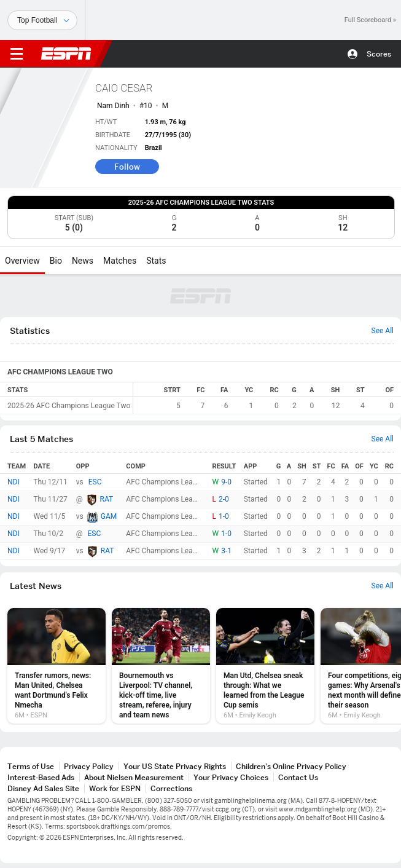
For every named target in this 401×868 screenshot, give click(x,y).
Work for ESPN (115, 788)
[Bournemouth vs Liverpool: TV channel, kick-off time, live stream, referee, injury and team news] (161, 666)
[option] (56, 666)
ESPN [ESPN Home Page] (66, 53)
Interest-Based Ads (41, 777)
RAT (107, 499)
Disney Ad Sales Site (43, 788)
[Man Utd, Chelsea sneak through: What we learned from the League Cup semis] (265, 666)
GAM (109, 516)
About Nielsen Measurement (134, 777)
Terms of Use (31, 766)
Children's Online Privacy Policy (291, 766)
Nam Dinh (113, 106)
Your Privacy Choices (231, 777)
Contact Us (298, 777)
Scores (379, 54)
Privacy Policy (89, 766)
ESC (95, 482)
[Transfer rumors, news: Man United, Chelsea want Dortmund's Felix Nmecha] (56, 666)
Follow (127, 167)
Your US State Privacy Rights (175, 766)
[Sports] (42, 20)
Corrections (171, 788)
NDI (14, 482)
